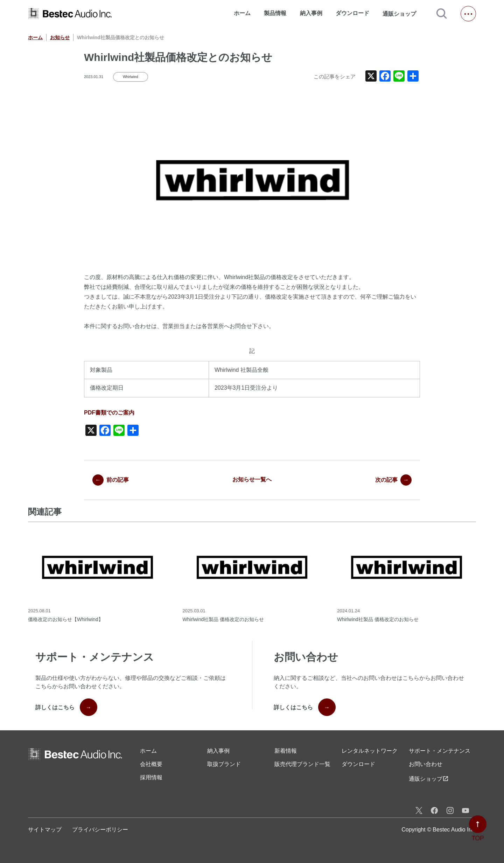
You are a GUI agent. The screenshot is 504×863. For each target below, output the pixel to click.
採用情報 (151, 777)
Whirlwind (130, 77)
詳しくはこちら (66, 707)
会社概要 (151, 764)
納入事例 (311, 13)
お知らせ (60, 37)
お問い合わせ (426, 764)
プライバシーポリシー (100, 830)
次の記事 (393, 480)
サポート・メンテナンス (440, 751)
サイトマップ (45, 830)
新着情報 (286, 751)
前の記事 (111, 480)
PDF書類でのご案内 (109, 413)
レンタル (370, 751)
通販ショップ (402, 14)
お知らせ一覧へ (252, 479)
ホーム (242, 13)
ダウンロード (352, 13)
